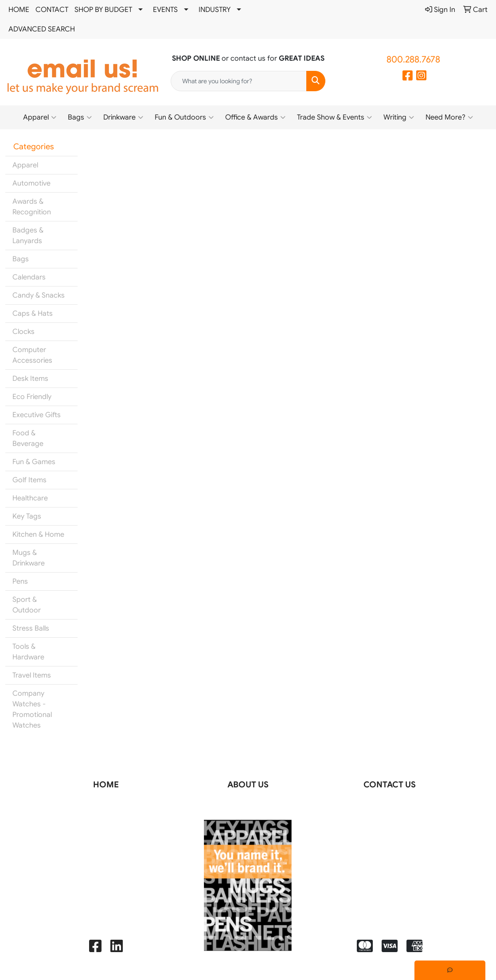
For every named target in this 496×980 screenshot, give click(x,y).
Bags (80, 117)
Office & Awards (255, 117)
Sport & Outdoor (27, 605)
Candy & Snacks (39, 295)
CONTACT (52, 10)
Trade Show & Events (334, 117)
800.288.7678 (413, 60)
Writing (399, 117)
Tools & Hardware (28, 652)
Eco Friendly (32, 397)
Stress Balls (31, 628)
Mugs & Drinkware (29, 558)
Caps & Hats (33, 314)
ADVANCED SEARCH (42, 29)
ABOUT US (248, 784)
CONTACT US (390, 784)
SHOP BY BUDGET (103, 10)
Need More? (449, 117)
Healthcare (30, 498)
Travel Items (32, 675)
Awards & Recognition (32, 207)
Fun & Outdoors (184, 117)
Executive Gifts (37, 415)
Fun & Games (34, 462)
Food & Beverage (28, 438)
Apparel (40, 117)
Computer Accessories (32, 355)
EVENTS (165, 10)
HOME (19, 10)
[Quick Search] (239, 81)
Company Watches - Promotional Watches (32, 709)
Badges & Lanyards (28, 236)
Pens (20, 581)
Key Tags (27, 516)
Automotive (31, 183)
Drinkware (123, 117)
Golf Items (29, 480)
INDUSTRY (215, 10)
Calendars (29, 277)
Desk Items (30, 379)
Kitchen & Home (38, 535)
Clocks (23, 332)
